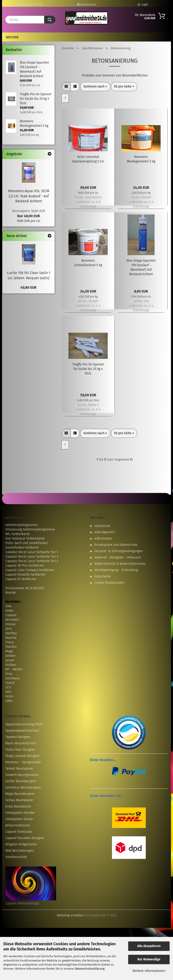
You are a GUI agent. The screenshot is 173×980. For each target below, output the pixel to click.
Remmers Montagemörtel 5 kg (141, 159)
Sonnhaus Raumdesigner (23, 787)
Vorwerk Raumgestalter (22, 775)
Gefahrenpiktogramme (22, 525)
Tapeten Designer (18, 737)
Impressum (102, 526)
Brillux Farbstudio (18, 825)
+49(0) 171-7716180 (30, 5)
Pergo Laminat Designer (23, 756)
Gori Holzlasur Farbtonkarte (25, 538)
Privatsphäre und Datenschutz (116, 545)
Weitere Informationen (149, 971)
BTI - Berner (14, 669)
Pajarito (11, 638)
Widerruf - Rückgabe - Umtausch (118, 557)
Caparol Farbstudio (19, 832)
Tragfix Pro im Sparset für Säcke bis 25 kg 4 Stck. (88, 369)
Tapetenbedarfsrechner (22, 731)
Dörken (10, 656)
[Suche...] (50, 20)
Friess (10, 642)
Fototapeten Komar (19, 819)
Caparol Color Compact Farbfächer (30, 570)
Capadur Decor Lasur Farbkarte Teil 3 (32, 561)
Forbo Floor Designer (20, 750)
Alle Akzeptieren (149, 946)
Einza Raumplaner (18, 806)
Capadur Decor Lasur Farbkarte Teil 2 (32, 557)
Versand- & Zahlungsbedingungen (119, 551)
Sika (8, 606)
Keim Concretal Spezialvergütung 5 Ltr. (88, 159)
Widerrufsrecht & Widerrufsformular (120, 564)
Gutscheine (102, 576)
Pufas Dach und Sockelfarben (27, 543)
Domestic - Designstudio (23, 762)
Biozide (11, 593)
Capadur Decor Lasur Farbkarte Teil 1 (32, 552)
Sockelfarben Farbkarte (22, 548)
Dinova (10, 624)
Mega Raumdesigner (20, 794)
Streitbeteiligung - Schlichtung (116, 570)
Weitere (12, 37)
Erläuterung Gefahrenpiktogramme (30, 529)
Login (143, 5)
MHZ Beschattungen (20, 851)
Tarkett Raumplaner (19, 769)
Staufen (11, 647)
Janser (10, 660)
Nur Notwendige (149, 959)
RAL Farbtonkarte (18, 534)
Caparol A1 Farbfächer (21, 579)
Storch (10, 683)
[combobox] (95, 87)
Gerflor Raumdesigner (21, 781)
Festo (9, 696)
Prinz (9, 674)
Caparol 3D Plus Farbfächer (25, 566)
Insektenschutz (16, 857)
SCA (8, 687)
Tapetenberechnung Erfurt (24, 724)
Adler (9, 701)
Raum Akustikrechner (21, 743)
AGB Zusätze (103, 538)
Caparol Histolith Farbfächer (26, 575)
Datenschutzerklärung (90, 969)
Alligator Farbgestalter (21, 844)
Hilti (8, 692)
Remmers (12, 620)
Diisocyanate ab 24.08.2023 (25, 588)
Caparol (11, 615)
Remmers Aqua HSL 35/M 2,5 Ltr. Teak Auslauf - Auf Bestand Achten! (29, 196)
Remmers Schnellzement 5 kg (88, 263)
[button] (66, 87)
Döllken (11, 665)
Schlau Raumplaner (19, 800)
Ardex (9, 611)
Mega (9, 651)
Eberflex (11, 633)
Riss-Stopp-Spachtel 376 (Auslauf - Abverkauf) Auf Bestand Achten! (141, 267)
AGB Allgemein (105, 532)
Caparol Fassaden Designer (25, 838)
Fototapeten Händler (20, 813)
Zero (9, 629)
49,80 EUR (28, 287)
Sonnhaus (13, 678)
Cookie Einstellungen (109, 583)
